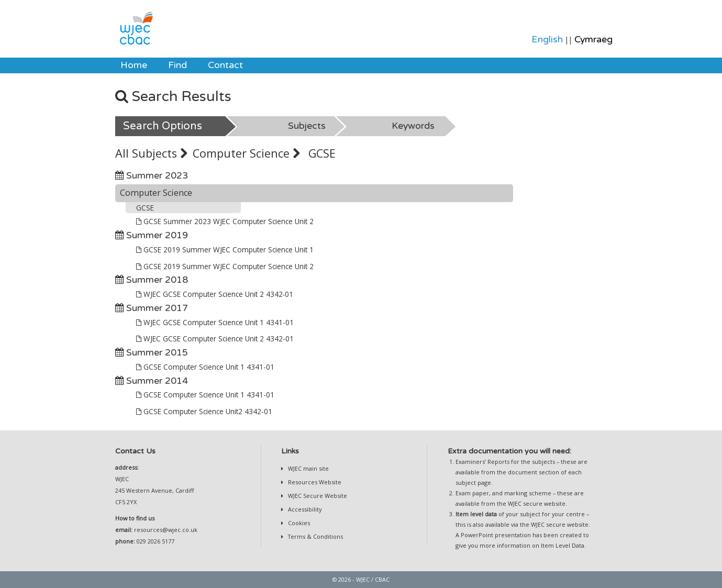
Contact (225, 65)
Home (134, 65)
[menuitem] (134, 65)
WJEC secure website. (537, 503)
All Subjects (151, 153)
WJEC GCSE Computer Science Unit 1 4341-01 (215, 322)
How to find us (135, 518)
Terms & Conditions (315, 536)
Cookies (298, 523)
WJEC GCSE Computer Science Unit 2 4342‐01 (215, 294)
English (547, 40)
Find (177, 65)
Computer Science (246, 153)
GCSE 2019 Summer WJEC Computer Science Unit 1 (225, 249)
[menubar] (182, 65)
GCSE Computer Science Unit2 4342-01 (204, 411)
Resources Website (314, 482)
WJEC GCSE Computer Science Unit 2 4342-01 (215, 339)
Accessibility (304, 509)
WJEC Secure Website (317, 496)
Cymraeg (593, 40)
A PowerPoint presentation (493, 535)
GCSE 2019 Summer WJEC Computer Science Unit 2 (225, 266)
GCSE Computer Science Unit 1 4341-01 (205, 367)
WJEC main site (308, 468)
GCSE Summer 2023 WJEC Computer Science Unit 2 (225, 221)
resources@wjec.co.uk (166, 530)
